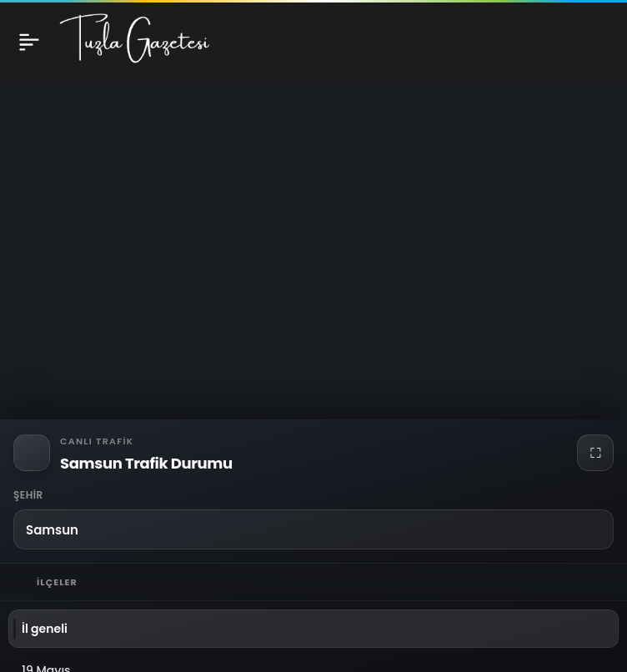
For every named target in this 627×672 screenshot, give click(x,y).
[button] (313, 529)
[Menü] (29, 42)
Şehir (28, 495)
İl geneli (45, 629)
